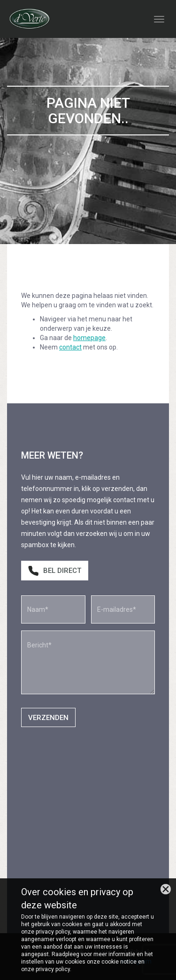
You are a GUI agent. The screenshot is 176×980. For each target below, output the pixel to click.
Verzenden (48, 718)
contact (70, 347)
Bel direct (55, 571)
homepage (89, 338)
